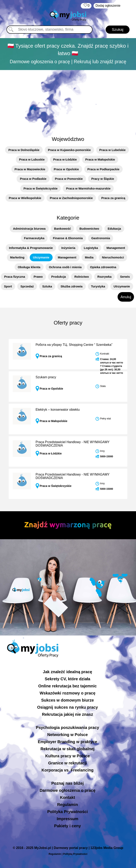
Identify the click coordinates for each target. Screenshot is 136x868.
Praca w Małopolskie (100, 159)
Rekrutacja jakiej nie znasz (67, 714)
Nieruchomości (113, 257)
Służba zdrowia (71, 286)
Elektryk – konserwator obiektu (58, 410)
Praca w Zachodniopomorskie (71, 198)
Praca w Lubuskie (32, 159)
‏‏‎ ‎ (86, 6)
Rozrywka (104, 277)
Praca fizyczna (14, 277)
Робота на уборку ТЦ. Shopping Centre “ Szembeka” (74, 345)
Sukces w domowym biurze (67, 700)
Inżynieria (68, 248)
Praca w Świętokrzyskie (40, 188)
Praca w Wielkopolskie (25, 198)
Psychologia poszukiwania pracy (67, 728)
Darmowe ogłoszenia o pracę (68, 790)
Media (89, 257)
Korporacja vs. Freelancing (67, 770)
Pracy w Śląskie (103, 179)
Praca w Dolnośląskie (24, 150)
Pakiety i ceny (67, 826)
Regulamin (67, 805)
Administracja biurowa (29, 229)
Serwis (125, 277)
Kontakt (67, 797)
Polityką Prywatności (75, 854)
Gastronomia (101, 238)
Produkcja (59, 277)
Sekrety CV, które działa (67, 679)
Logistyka (91, 248)
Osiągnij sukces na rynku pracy (67, 707)
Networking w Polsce (67, 735)
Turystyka (98, 286)
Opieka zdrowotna (103, 267)
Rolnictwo (82, 277)
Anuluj (126, 297)
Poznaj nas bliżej (67, 783)
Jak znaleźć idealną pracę (67, 672)
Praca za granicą (113, 198)
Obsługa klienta (29, 267)
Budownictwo (89, 229)
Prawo (38, 277)
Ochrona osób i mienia (65, 267)
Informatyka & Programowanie (31, 248)
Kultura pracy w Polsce (67, 756)
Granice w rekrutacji (67, 763)
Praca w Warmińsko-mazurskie (88, 188)
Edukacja (114, 229)
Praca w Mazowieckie (30, 169)
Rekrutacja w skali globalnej (67, 749)
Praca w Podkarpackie (103, 169)
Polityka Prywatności (67, 812)
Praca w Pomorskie (69, 179)
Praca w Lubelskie (113, 150)
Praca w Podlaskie (33, 179)
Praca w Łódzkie (65, 159)
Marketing (17, 257)
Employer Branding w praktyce (67, 742)
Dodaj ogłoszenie (108, 6)
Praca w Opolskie (66, 169)
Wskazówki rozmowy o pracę (68, 693)
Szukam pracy (46, 377)
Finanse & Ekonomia (68, 238)
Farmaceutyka (34, 238)
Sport (8, 286)
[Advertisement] (68, 101)
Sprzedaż (27, 286)
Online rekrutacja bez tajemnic (67, 686)
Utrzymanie (41, 257)
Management (116, 248)
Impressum (67, 819)
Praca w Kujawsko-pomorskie (69, 150)
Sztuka (47, 286)
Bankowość (62, 229)
